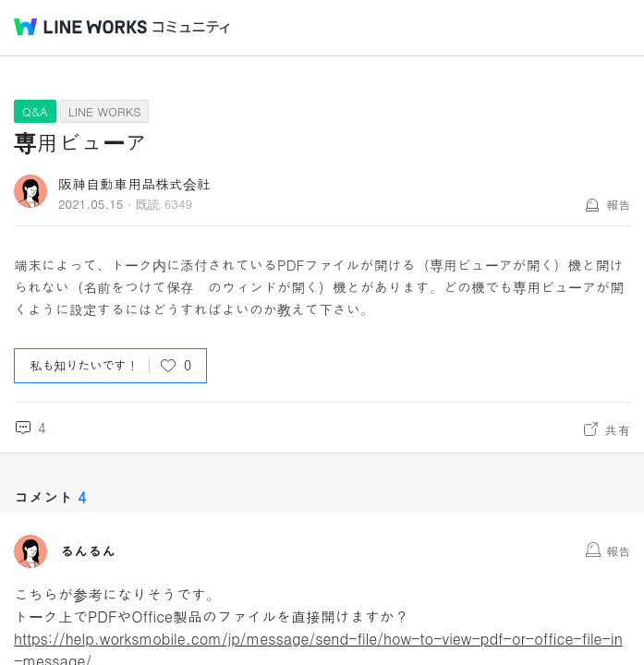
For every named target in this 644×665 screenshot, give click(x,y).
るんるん (88, 551)
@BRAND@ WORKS (80, 27)
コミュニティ (191, 27)
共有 (617, 429)
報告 (618, 205)
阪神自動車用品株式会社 (134, 183)
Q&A (35, 111)
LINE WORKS (105, 111)
